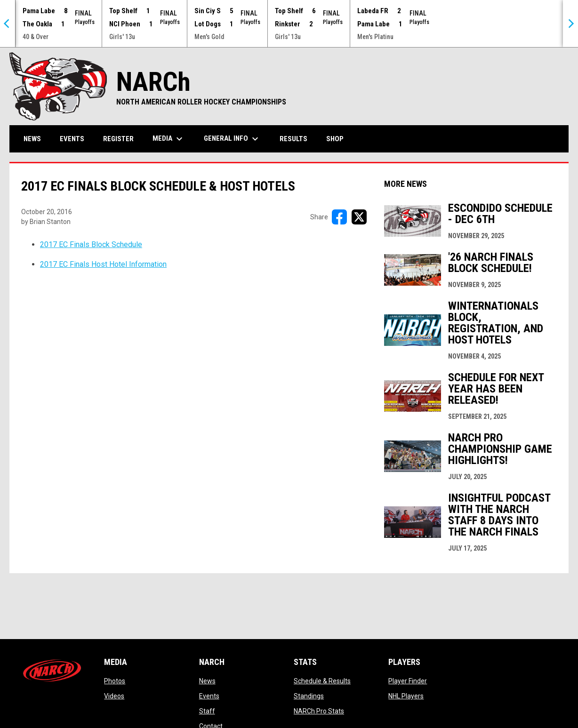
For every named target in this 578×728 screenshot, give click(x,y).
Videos (114, 696)
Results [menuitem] (293, 139)
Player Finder (408, 681)
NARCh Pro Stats (319, 711)
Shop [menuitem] (338, 139)
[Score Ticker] (289, 24)
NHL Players (406, 696)
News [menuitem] (32, 139)
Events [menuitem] (72, 139)
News (207, 681)
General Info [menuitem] (232, 139)
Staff (207, 711)
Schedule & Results (322, 681)
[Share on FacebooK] (339, 217)
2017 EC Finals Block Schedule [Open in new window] (91, 244)
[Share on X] (359, 217)
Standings (309, 696)
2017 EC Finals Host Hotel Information (103, 264)
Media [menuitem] (169, 139)
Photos (115, 681)
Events (209, 696)
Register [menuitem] (118, 139)
